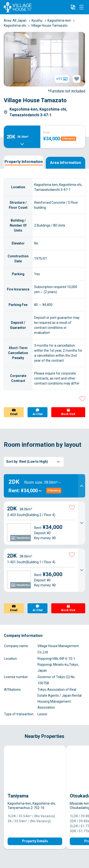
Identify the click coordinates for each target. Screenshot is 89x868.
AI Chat (37, 414)
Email (14, 414)
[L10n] (73, 7)
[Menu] (81, 7)
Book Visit (68, 414)
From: (47, 133)
